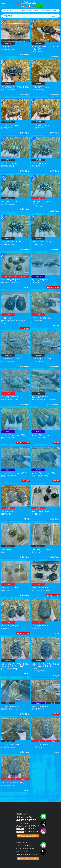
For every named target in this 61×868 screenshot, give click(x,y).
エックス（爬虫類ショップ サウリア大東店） (43, 852)
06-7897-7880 (57, 5)
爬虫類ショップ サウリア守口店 (43, 816)
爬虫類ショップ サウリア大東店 (43, 845)
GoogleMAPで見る (29, 836)
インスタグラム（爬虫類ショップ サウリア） (43, 831)
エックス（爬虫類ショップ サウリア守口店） (43, 824)
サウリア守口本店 (29, 3)
